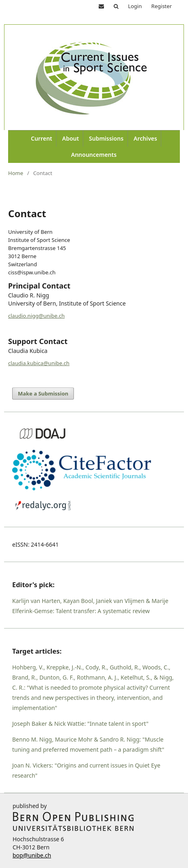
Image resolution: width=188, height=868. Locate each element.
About (70, 138)
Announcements (94, 155)
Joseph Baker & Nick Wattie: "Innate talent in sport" (80, 724)
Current (42, 138)
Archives (145, 138)
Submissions (106, 138)
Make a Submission (43, 393)
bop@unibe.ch (32, 855)
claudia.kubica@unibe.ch (39, 363)
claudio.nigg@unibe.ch (36, 316)
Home (16, 173)
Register (162, 6)
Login (135, 6)
